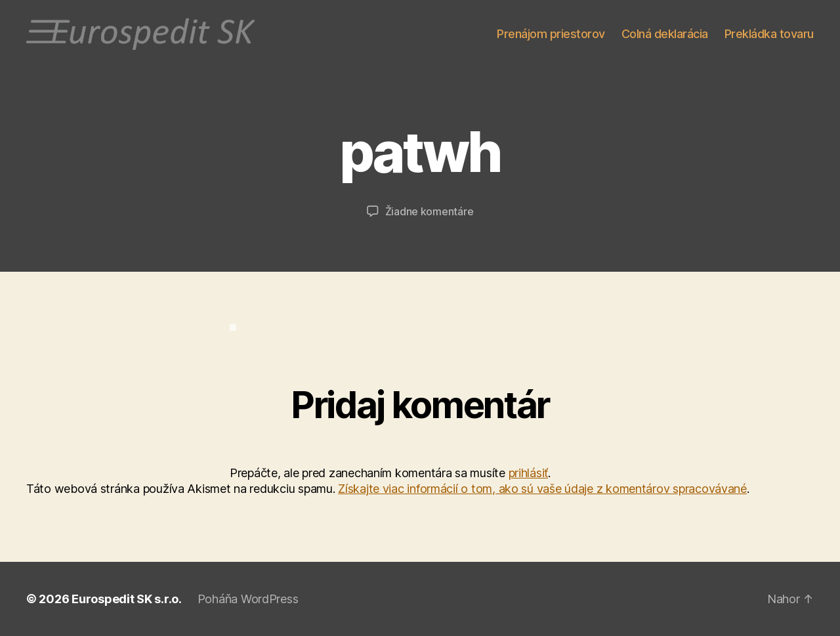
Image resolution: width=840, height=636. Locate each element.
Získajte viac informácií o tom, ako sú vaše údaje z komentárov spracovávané (542, 489)
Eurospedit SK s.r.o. (127, 599)
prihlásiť (529, 473)
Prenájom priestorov (551, 34)
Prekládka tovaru (769, 34)
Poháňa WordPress (248, 599)
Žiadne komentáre (430, 211)
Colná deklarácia (665, 34)
